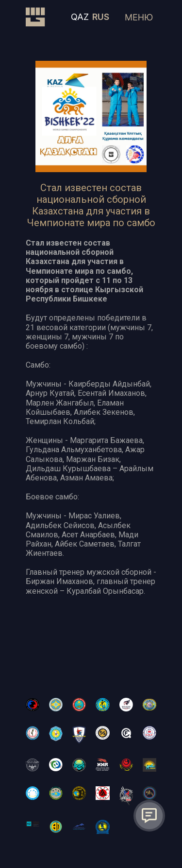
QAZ (80, 17)
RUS (101, 17)
